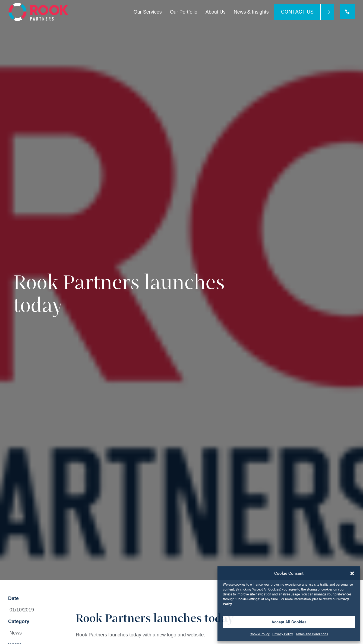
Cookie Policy (260, 634)
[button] (352, 573)
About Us (215, 12)
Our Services (147, 12)
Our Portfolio (183, 12)
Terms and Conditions (312, 634)
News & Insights (251, 12)
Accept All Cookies (289, 622)
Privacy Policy (283, 634)
